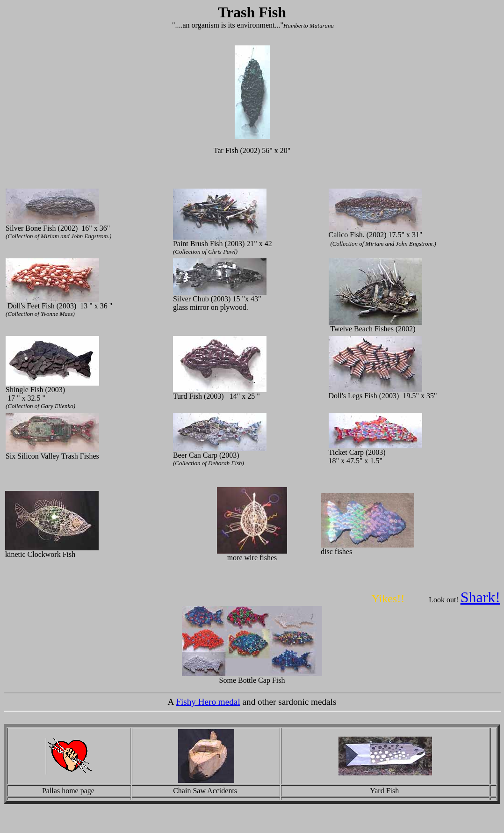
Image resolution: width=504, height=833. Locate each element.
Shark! (480, 597)
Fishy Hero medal (208, 702)
